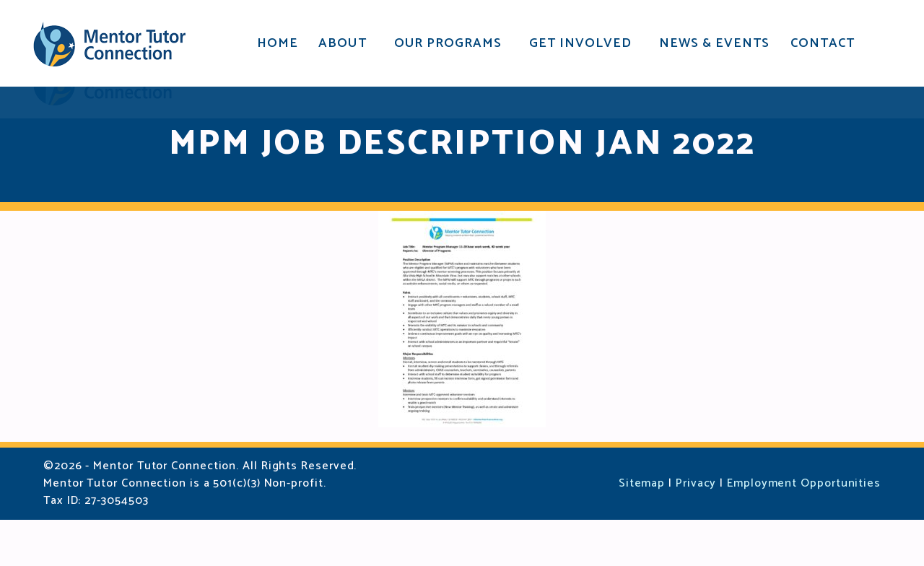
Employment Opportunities (804, 530)
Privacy (696, 530)
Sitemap (642, 530)
